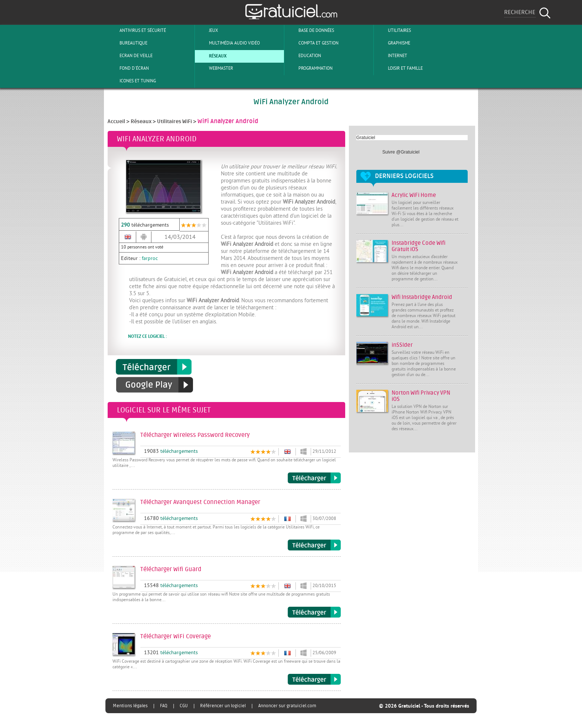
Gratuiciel (366, 138)
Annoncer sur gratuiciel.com (287, 706)
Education (304, 56)
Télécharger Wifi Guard (314, 612)
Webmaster (215, 68)
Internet (391, 56)
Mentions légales (130, 706)
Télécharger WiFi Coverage (314, 679)
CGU (184, 706)
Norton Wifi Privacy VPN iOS (421, 396)
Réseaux (212, 56)
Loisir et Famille (399, 68)
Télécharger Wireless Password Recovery (314, 478)
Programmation (309, 68)
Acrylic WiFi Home (414, 195)
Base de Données (310, 30)
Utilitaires (393, 30)
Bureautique (127, 43)
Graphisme (393, 43)
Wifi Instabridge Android (422, 297)
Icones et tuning (132, 81)
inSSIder (402, 345)
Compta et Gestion (312, 43)
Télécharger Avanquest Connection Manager (314, 545)
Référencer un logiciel (223, 706)
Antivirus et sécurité (137, 30)
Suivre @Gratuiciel (401, 152)
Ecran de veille (130, 56)
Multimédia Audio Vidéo (228, 43)
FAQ (164, 706)
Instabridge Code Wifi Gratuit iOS (418, 246)
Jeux (207, 30)
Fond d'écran (128, 68)
